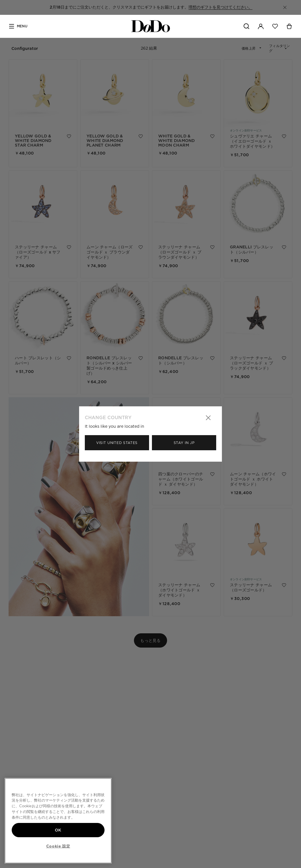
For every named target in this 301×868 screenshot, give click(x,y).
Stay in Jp (184, 443)
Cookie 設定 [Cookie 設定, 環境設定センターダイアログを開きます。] (58, 846)
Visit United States (117, 443)
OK (58, 830)
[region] (58, 821)
